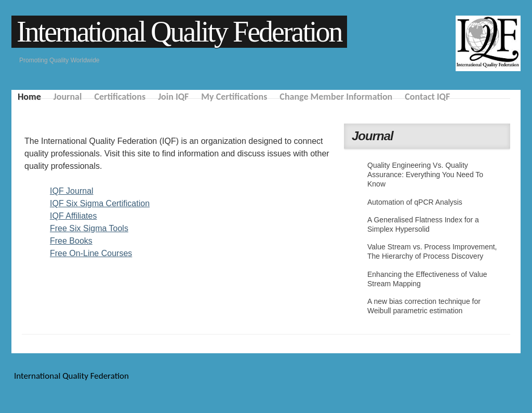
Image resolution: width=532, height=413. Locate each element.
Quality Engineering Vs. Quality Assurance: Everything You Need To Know (425, 175)
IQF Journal (72, 191)
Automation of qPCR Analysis (415, 202)
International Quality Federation (179, 32)
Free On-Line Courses (91, 253)
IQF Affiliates (73, 216)
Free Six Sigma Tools (89, 228)
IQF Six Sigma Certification (100, 203)
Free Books (71, 241)
